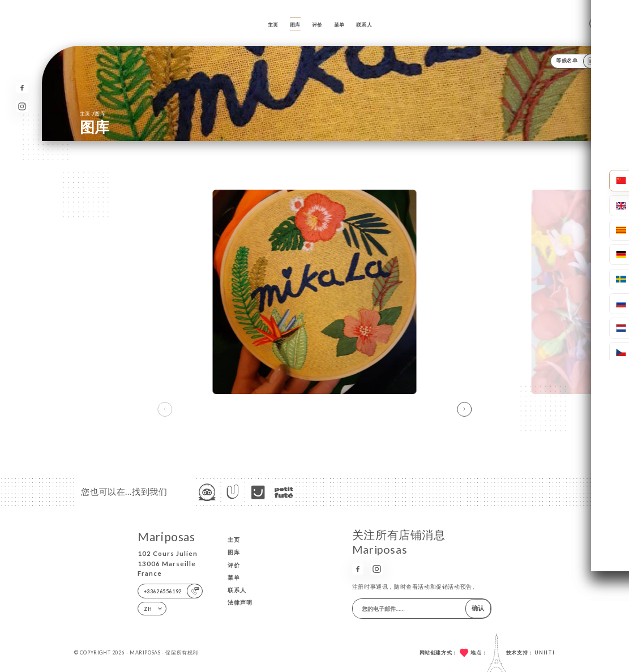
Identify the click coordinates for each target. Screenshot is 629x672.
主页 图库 (93, 113)
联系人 (364, 25)
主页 (273, 25)
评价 (317, 25)
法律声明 (240, 602)
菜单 (339, 25)
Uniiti (545, 652)
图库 (295, 25)
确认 (478, 608)
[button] (464, 409)
